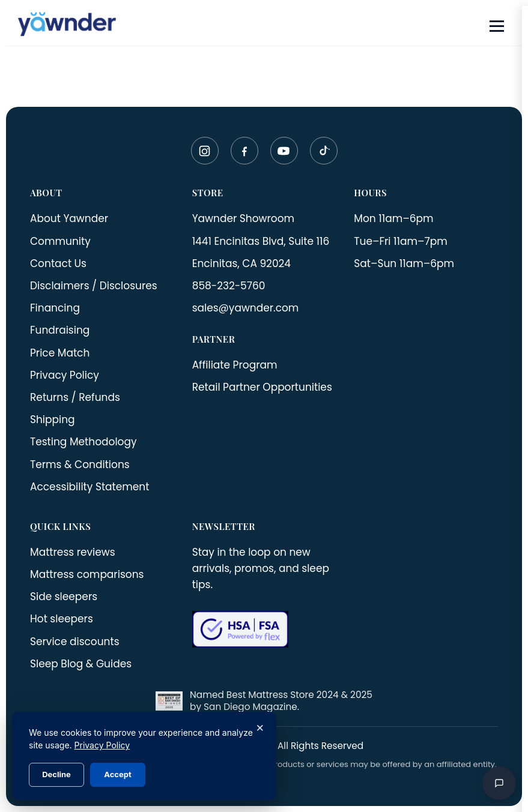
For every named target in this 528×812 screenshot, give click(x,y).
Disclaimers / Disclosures (94, 286)
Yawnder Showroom (243, 218)
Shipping (53, 420)
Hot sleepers (62, 619)
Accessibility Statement (90, 487)
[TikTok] (324, 151)
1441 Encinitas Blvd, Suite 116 (261, 241)
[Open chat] (499, 783)
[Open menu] (497, 26)
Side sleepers (64, 597)
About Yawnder (69, 218)
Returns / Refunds (75, 397)
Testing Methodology (83, 442)
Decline (56, 774)
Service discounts (75, 642)
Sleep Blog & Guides (81, 664)
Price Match (60, 353)
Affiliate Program (235, 365)
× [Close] (260, 727)
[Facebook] (244, 151)
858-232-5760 (229, 286)
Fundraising (60, 330)
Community (60, 241)
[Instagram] (205, 151)
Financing (55, 308)
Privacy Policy (65, 375)
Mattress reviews (73, 552)
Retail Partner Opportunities (262, 387)
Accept (117, 774)
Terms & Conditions (80, 465)
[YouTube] (284, 151)
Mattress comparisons (87, 574)
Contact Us (58, 263)
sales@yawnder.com (246, 308)
